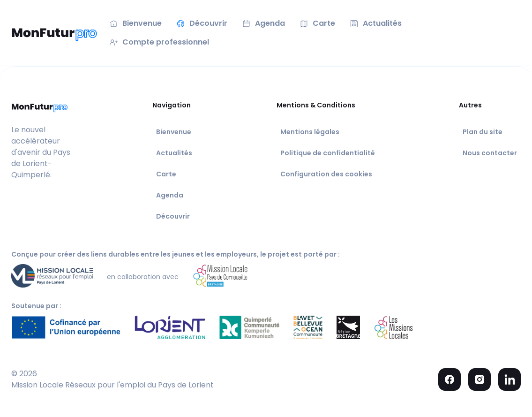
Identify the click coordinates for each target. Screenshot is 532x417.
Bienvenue (174, 132)
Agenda (170, 195)
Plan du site (483, 132)
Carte (166, 174)
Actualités (174, 153)
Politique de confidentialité (328, 153)
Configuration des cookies (326, 174)
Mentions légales (310, 132)
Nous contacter (490, 153)
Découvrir (173, 216)
